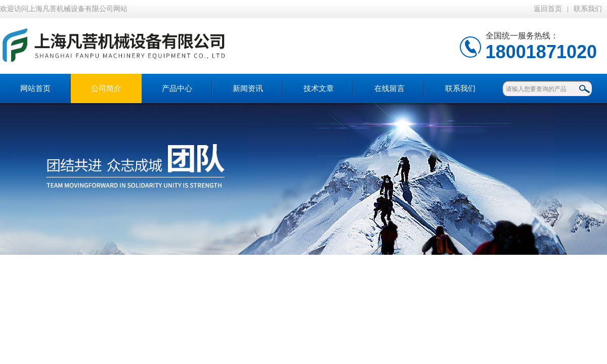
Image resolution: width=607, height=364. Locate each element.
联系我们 (588, 9)
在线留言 (389, 88)
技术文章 (319, 88)
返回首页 (548, 9)
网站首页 (35, 88)
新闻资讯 (248, 88)
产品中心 (177, 88)
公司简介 (106, 88)
